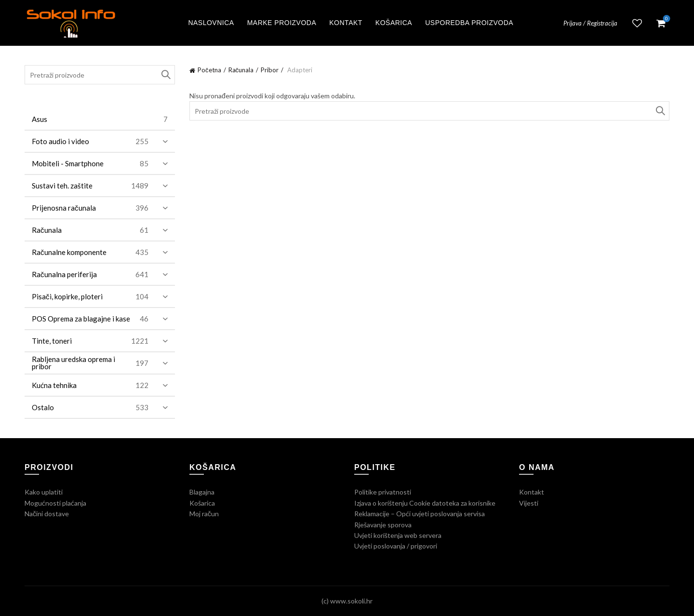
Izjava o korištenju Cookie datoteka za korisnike (425, 503)
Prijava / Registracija (590, 23)
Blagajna (202, 492)
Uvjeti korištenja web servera (398, 535)
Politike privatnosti (383, 492)
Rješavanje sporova (383, 525)
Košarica (394, 23)
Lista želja (637, 23)
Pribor (270, 70)
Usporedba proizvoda (469, 23)
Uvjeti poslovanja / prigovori (396, 546)
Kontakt (346, 23)
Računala (241, 70)
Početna (209, 70)
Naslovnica (211, 23)
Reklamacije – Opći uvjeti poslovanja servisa (420, 514)
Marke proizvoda (282, 23)
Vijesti (529, 503)
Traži (660, 111)
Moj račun (204, 514)
